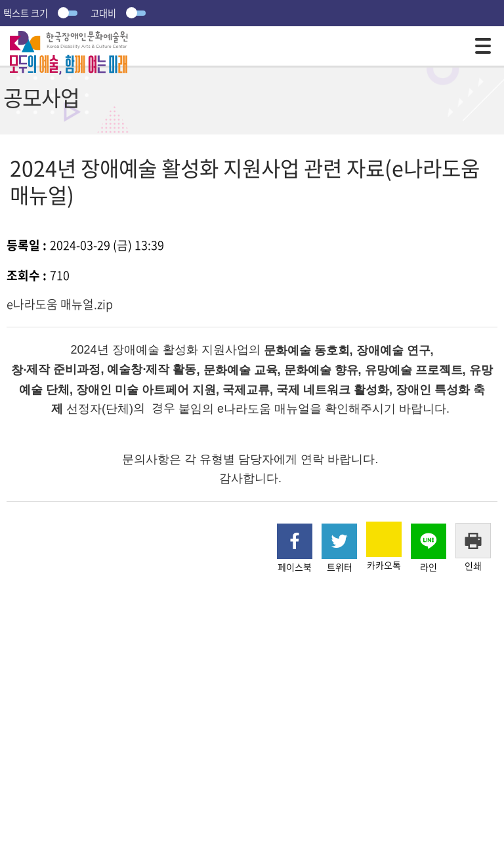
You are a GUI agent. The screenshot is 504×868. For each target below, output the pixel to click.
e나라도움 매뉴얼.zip (60, 304)
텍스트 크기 (42, 13)
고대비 (120, 13)
